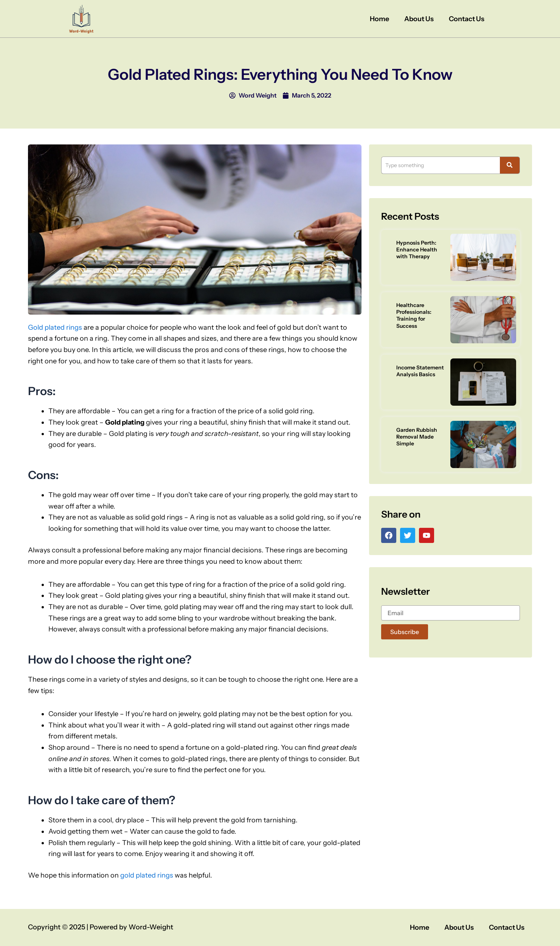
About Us (419, 19)
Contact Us (467, 19)
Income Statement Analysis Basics (420, 371)
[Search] (441, 165)
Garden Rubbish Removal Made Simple (417, 437)
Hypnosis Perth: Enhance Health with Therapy (417, 250)
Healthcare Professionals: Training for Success (414, 316)
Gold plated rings (55, 327)
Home (379, 19)
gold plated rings (147, 875)
